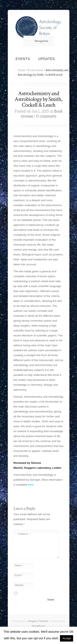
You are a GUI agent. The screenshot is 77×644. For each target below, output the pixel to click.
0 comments (46, 116)
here (31, 485)
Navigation (38, 41)
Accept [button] (67, 638)
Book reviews (35, 70)
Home (21, 70)
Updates (47, 59)
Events (23, 59)
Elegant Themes (38, 626)
